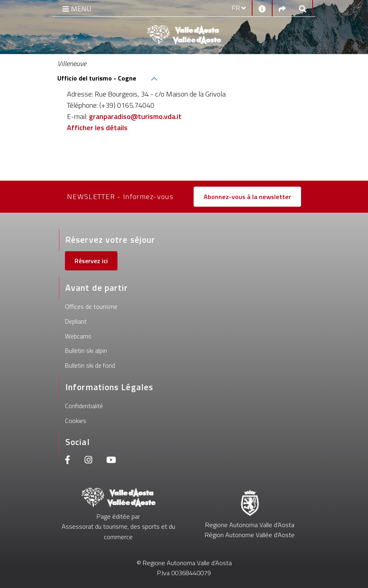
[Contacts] (262, 8)
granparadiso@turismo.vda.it (135, 116)
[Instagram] (88, 461)
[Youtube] (111, 461)
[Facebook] (68, 461)
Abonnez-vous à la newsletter (247, 197)
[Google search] (303, 8)
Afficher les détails (97, 128)
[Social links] (282, 8)
